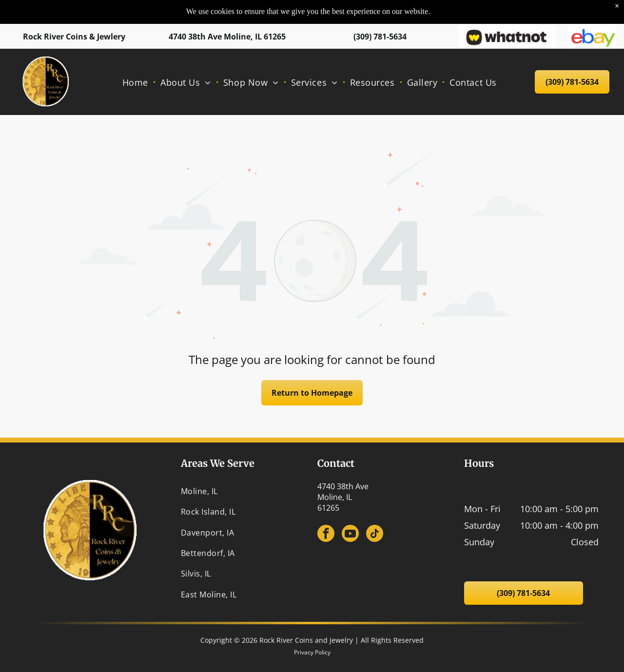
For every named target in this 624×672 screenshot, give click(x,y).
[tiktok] (375, 535)
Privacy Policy (312, 652)
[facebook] (326, 535)
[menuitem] (136, 63)
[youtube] (350, 535)
